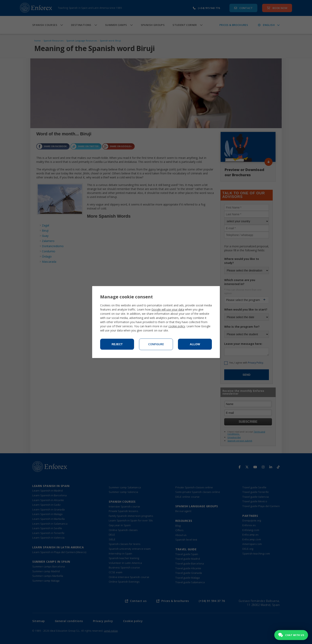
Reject (117, 344)
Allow (195, 344)
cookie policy (177, 326)
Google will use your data (168, 309)
